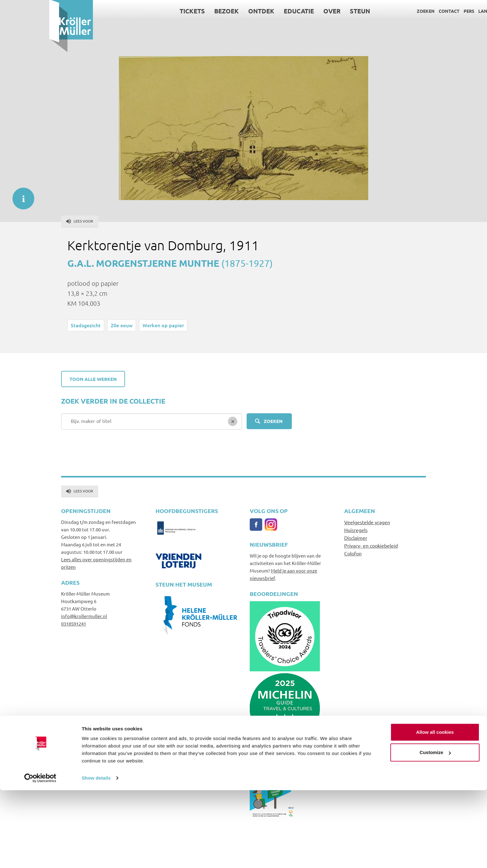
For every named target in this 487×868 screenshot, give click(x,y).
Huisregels (356, 530)
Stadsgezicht (86, 325)
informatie (20, 195)
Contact (400, 11)
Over (283, 11)
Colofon (353, 553)
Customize (435, 830)
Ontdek (212, 11)
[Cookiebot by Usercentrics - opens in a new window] (40, 856)
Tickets (143, 11)
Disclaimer (356, 538)
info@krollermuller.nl (84, 616)
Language (441, 11)
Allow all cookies (435, 810)
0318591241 (74, 623)
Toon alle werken (93, 379)
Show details (96, 856)
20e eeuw (122, 325)
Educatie (250, 11)
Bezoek (178, 11)
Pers (420, 11)
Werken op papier (163, 325)
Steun (311, 11)
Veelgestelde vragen (367, 522)
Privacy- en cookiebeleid (371, 545)
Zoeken (376, 11)
